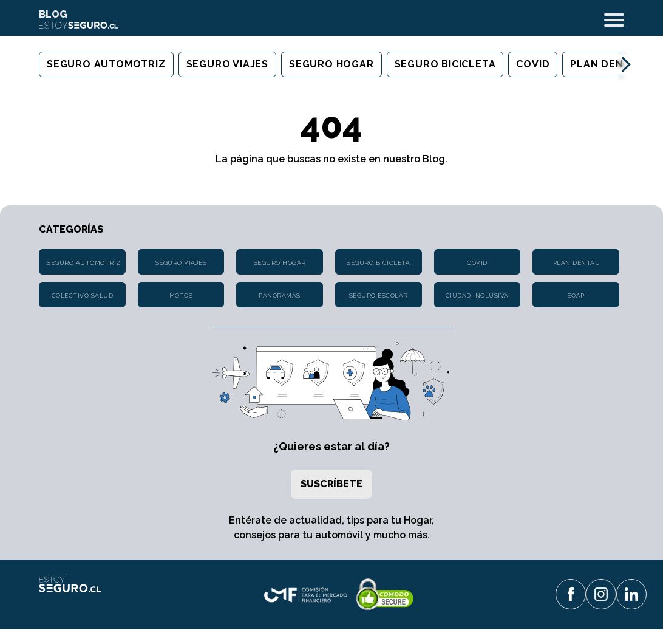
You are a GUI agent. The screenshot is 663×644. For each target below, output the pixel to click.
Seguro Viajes (227, 64)
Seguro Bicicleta (445, 64)
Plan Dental (607, 64)
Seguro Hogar (331, 64)
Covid (533, 64)
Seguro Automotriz (106, 64)
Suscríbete (331, 484)
